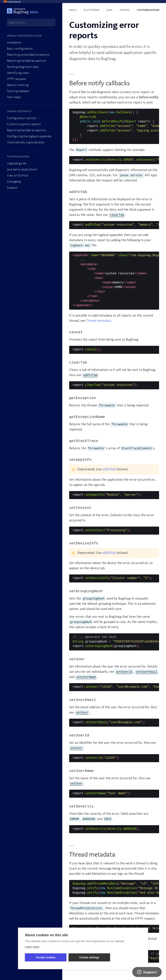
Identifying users (18, 73)
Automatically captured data (26, 143)
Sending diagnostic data (23, 67)
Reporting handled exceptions (27, 61)
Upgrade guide (17, 164)
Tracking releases (18, 91)
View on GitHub (18, 176)
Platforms (92, 10)
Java (110, 10)
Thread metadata (99, 321)
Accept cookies (46, 957)
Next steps (14, 97)
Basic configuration (20, 49)
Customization (148, 10)
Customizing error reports (24, 124)
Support (12, 188)
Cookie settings (89, 957)
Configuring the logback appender (29, 137)
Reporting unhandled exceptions (28, 55)
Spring (125, 10)
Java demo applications (22, 170)
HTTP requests (16, 79)
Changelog (14, 182)
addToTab (109, 469)
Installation (14, 43)
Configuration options (22, 118)
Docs (73, 10)
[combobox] (31, 23)
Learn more (32, 947)
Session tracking (18, 85)
